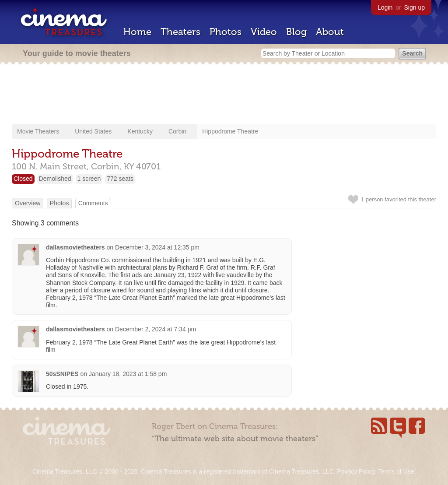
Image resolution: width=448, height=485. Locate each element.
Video (264, 32)
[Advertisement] (224, 95)
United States (93, 131)
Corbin (177, 131)
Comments (93, 203)
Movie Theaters (38, 131)
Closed (23, 179)
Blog (296, 32)
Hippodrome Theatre (230, 131)
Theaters (180, 32)
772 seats (120, 179)
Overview (28, 203)
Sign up (415, 7)
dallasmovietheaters (75, 247)
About (330, 32)
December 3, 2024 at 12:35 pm (157, 247)
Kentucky (140, 131)
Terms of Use (396, 471)
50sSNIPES (62, 374)
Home (137, 32)
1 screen (89, 179)
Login (385, 7)
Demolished (55, 179)
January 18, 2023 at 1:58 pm (128, 374)
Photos (226, 32)
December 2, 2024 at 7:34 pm (156, 329)
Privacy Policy (356, 471)
